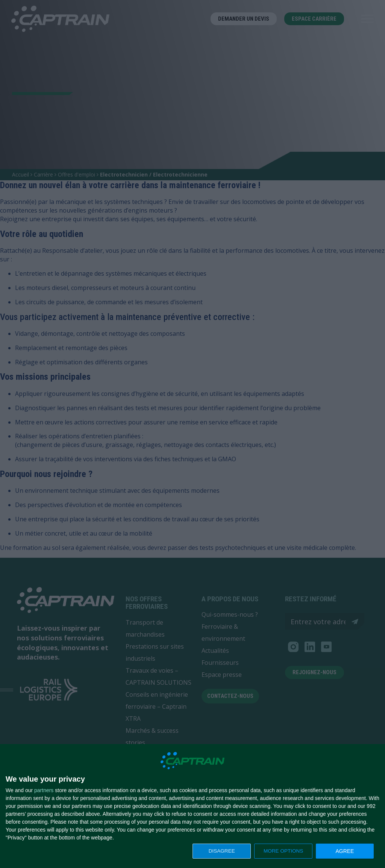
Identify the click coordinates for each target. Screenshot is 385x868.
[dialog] (192, 806)
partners (44, 790)
